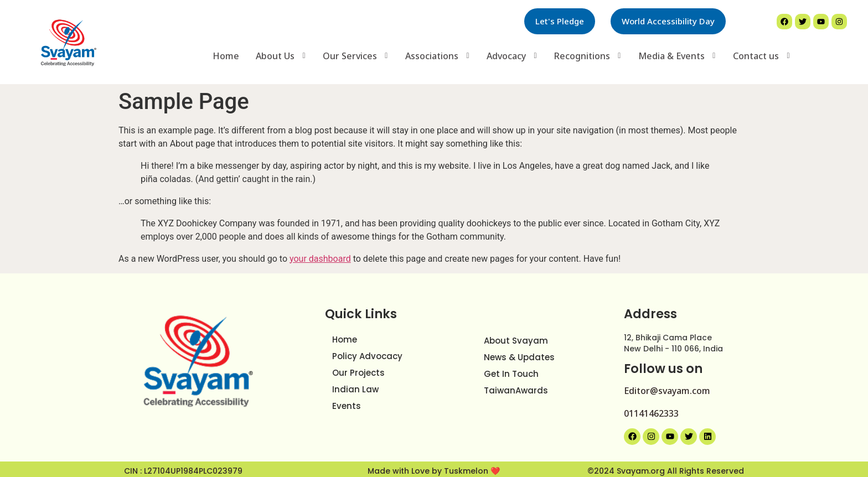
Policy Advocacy (367, 352)
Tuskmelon (467, 468)
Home (345, 336)
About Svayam (516, 337)
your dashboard (320, 255)
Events (347, 402)
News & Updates (519, 353)
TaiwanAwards (516, 387)
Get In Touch (511, 370)
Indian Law (355, 385)
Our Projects (358, 369)
